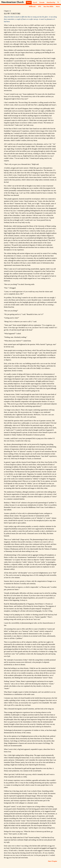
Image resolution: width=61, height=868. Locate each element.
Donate (42, 2)
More (58, 7)
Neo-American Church (13, 2)
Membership (51, 2)
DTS (40, 7)
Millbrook (32, 7)
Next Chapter (53, 861)
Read (29, 2)
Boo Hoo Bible (48, 7)
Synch (35, 2)
